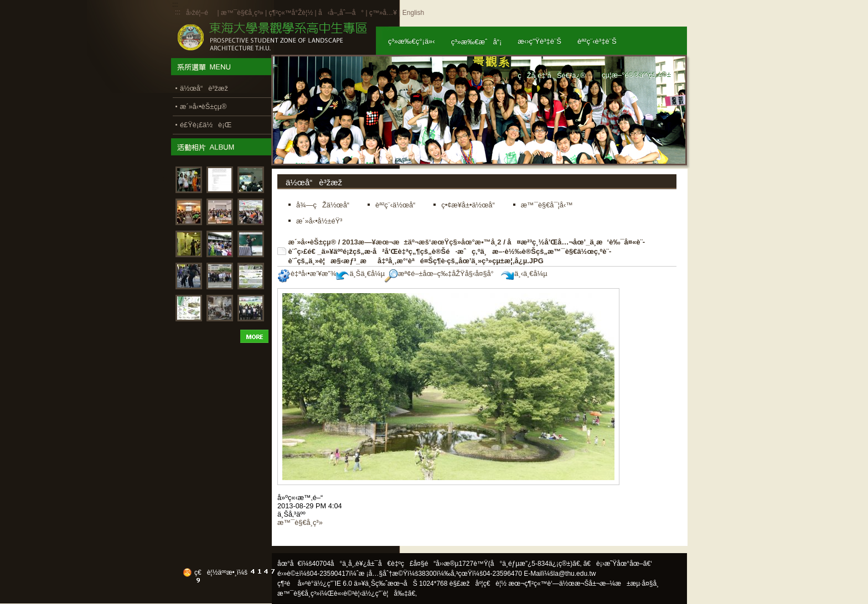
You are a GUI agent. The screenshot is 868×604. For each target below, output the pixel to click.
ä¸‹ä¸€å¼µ (524, 274)
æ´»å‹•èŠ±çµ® (312, 242)
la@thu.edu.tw (575, 574)
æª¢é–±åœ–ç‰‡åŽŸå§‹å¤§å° (442, 274)
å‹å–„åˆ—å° (341, 13)
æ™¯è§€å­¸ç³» (243, 13)
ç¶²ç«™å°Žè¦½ (291, 13)
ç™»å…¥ (383, 13)
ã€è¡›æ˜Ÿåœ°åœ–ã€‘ (618, 564)
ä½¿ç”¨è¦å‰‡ (385, 593)
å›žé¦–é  (201, 13)
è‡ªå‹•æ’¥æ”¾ (307, 274)
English (413, 13)
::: (178, 12)
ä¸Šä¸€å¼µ (360, 274)
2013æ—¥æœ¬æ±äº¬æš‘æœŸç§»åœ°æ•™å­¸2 (422, 242)
